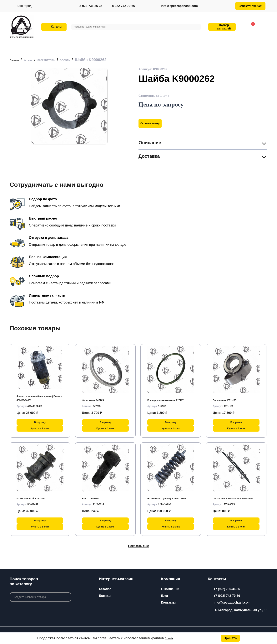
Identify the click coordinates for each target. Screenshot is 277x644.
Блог (165, 596)
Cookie (170, 638)
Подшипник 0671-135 (229, 398)
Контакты (168, 602)
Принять (229, 638)
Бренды (105, 596)
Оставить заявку (155, 123)
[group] (69, 106)
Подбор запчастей (221, 27)
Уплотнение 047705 (96, 398)
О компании (170, 589)
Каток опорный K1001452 (36, 496)
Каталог (105, 589)
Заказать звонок (250, 6)
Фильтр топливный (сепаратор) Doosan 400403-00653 (38, 394)
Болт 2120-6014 (93, 496)
